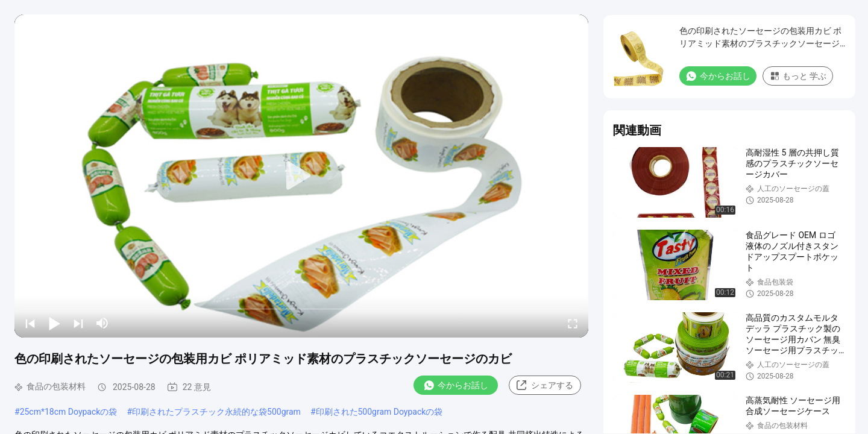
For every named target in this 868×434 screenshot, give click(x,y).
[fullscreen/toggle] (573, 323)
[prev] (30, 323)
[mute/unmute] (102, 323)
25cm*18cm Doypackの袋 (69, 412)
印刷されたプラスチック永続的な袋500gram (216, 412)
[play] (301, 176)
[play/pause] (54, 323)
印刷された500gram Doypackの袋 (379, 412)
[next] (78, 323)
